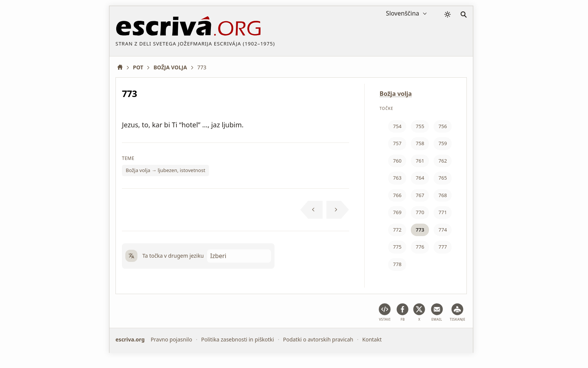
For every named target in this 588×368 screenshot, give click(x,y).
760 (397, 161)
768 (443, 195)
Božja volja (396, 94)
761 (420, 161)
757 (397, 143)
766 (397, 195)
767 (420, 195)
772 (397, 230)
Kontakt (372, 339)
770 (420, 212)
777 (443, 247)
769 (397, 212)
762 (443, 161)
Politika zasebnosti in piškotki (238, 339)
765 (443, 178)
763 (397, 178)
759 (443, 143)
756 (443, 126)
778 (397, 264)
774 (443, 230)
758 (420, 143)
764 (420, 178)
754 (397, 126)
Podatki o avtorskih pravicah (318, 339)
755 (420, 126)
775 (397, 247)
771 (443, 212)
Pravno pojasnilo (171, 339)
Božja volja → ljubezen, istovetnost (165, 170)
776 (420, 247)
